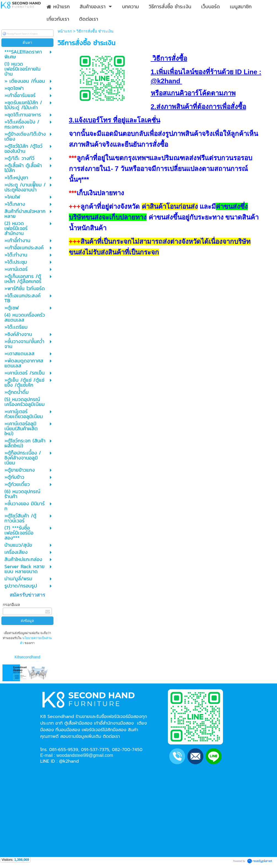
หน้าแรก (65, 31)
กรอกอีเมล (11, 605)
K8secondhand (27, 657)
